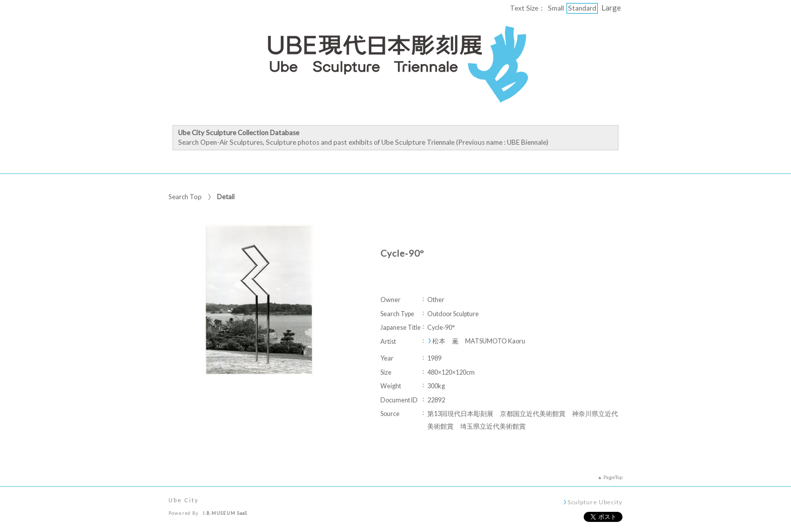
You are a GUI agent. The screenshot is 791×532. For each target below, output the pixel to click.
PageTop (613, 477)
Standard (582, 8)
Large (611, 8)
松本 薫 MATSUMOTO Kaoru (479, 341)
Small (556, 8)
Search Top (185, 197)
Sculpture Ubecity (595, 502)
